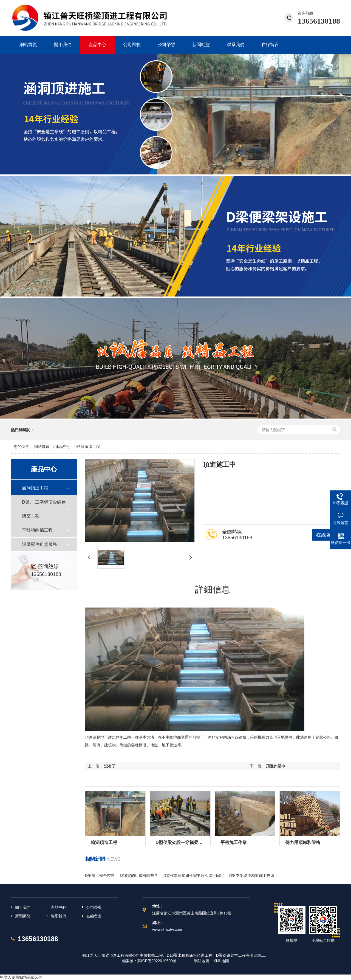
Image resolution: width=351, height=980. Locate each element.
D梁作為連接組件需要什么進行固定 (194, 875)
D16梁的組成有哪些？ (139, 875)
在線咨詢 (326, 535)
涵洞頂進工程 (88, 447)
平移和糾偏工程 (37, 530)
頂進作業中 (276, 766)
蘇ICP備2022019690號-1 (159, 961)
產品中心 (63, 447)
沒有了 (110, 766)
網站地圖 (202, 961)
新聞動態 (23, 916)
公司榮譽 (94, 907)
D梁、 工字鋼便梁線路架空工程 (44, 509)
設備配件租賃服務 (39, 544)
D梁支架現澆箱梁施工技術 (252, 875)
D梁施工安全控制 (100, 875)
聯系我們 (58, 916)
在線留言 (94, 916)
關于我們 (23, 907)
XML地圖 (221, 961)
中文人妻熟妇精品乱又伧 (21, 977)
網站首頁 (42, 447)
